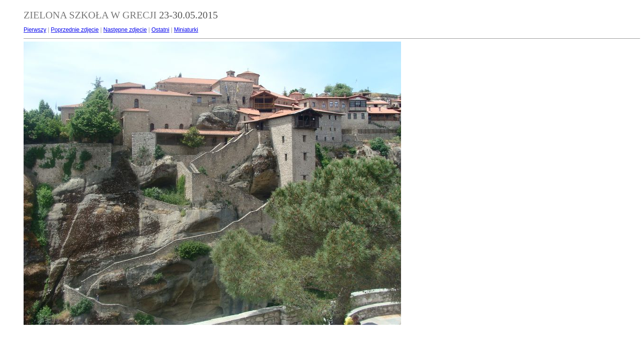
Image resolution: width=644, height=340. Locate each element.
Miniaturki (186, 30)
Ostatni (160, 30)
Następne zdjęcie (125, 30)
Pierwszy (35, 30)
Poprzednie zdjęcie (75, 30)
